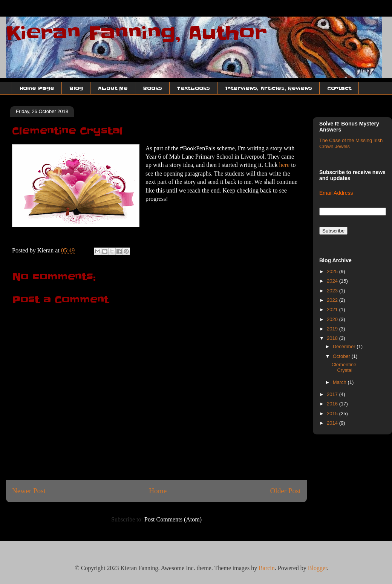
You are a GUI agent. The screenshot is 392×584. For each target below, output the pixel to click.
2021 (333, 310)
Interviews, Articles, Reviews (269, 88)
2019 (333, 329)
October (342, 356)
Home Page (37, 88)
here (285, 165)
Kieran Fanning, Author (136, 33)
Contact (339, 88)
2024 (333, 281)
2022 (333, 300)
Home (158, 491)
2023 (333, 291)
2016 (333, 404)
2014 (333, 423)
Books (152, 88)
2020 (333, 319)
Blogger (318, 568)
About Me (113, 88)
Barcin (267, 568)
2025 (333, 271)
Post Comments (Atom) (173, 519)
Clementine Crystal (344, 368)
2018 (333, 338)
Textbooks (194, 88)
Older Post (285, 491)
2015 (333, 414)
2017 (333, 394)
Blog (76, 88)
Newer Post (29, 491)
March (340, 382)
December (345, 346)
